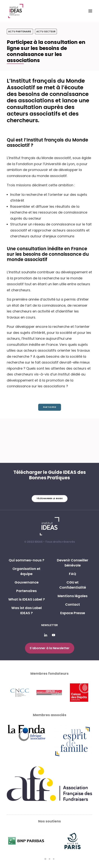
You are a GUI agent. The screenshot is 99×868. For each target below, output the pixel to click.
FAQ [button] (73, 574)
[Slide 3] (54, 859)
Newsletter (49, 625)
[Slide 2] (49, 859)
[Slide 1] (45, 859)
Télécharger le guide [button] (49, 499)
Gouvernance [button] (27, 582)
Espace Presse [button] (73, 613)
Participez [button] (49, 407)
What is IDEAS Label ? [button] (27, 599)
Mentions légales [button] (73, 596)
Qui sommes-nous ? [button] (26, 560)
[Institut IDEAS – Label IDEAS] (16, 11)
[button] (90, 11)
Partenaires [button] (26, 591)
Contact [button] (73, 604)
